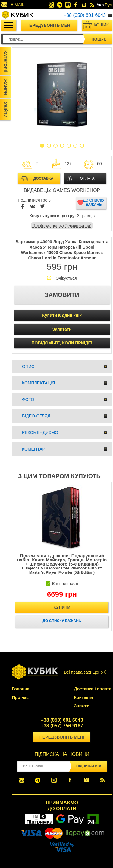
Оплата (87, 178)
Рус (108, 5)
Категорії (5, 61)
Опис (28, 366)
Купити (62, 607)
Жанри (5, 87)
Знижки (82, 706)
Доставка (43, 178)
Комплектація (38, 383)
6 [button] (75, 146)
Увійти (5, 110)
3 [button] (55, 146)
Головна (21, 689)
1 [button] (42, 146)
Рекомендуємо (40, 432)
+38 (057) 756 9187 (62, 726)
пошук (99, 39)
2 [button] (49, 146)
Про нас (20, 697)
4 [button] (62, 146)
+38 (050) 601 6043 (85, 15)
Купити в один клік (62, 315)
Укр (100, 5)
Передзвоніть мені (49, 25)
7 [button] (82, 146)
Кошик (97, 26)
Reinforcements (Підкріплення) (62, 226)
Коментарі (34, 449)
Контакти (84, 697)
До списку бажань (94, 202)
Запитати (62, 329)
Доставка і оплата (93, 689)
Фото (28, 399)
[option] (62, 95)
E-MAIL (17, 5)
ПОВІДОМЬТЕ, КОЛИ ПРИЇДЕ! (62, 343)
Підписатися (89, 766)
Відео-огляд (36, 416)
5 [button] (69, 146)
